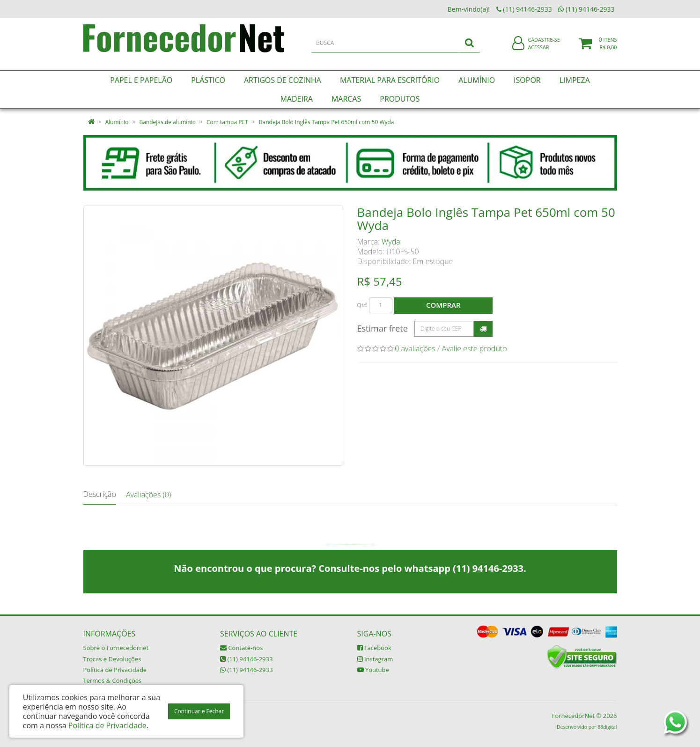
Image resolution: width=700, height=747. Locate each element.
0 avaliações (415, 348)
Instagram (375, 659)
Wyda (391, 242)
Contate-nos (241, 648)
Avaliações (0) (148, 495)
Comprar (443, 305)
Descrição (100, 494)
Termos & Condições (113, 680)
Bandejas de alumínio (167, 122)
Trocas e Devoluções (112, 659)
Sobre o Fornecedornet (116, 648)
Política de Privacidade (115, 670)
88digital (607, 727)
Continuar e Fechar (199, 711)
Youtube (373, 670)
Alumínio (117, 122)
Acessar (538, 53)
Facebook (374, 648)
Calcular (483, 329)
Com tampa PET (227, 122)
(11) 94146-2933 (246, 659)
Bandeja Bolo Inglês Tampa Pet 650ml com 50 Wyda (327, 122)
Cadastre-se (544, 46)
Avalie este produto (475, 348)
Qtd (362, 305)
